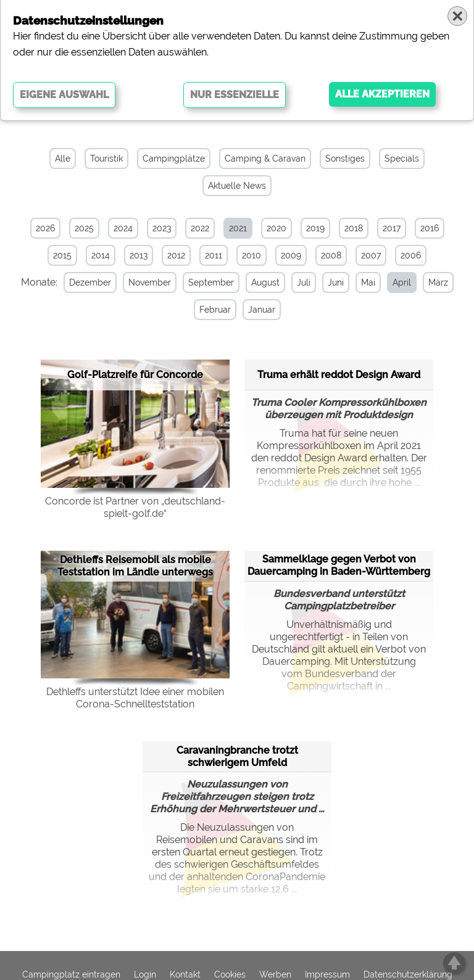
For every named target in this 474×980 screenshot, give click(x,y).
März (438, 282)
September (211, 282)
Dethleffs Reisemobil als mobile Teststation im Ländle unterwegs (135, 566)
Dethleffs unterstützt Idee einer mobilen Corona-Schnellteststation (135, 698)
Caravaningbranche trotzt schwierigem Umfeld (237, 756)
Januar (262, 310)
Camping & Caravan (265, 159)
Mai (368, 282)
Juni (336, 282)
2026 (45, 228)
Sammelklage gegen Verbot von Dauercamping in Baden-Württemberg (339, 565)
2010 (252, 255)
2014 (101, 255)
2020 (276, 228)
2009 (291, 255)
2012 (176, 255)
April (402, 282)
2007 (371, 255)
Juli (304, 282)
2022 (200, 228)
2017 (392, 228)
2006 (411, 255)
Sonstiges (345, 159)
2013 (139, 255)
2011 (214, 255)
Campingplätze (174, 159)
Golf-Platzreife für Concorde (135, 375)
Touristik (106, 159)
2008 (331, 255)
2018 (354, 228)
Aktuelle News (237, 186)
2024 (123, 228)
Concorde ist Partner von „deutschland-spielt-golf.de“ (135, 507)
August (265, 282)
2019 (315, 228)
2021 (238, 228)
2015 (62, 255)
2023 (162, 228)
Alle (63, 159)
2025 (84, 228)
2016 (430, 228)
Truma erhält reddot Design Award (339, 375)
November (150, 282)
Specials (402, 159)
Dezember (90, 282)
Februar (215, 310)
